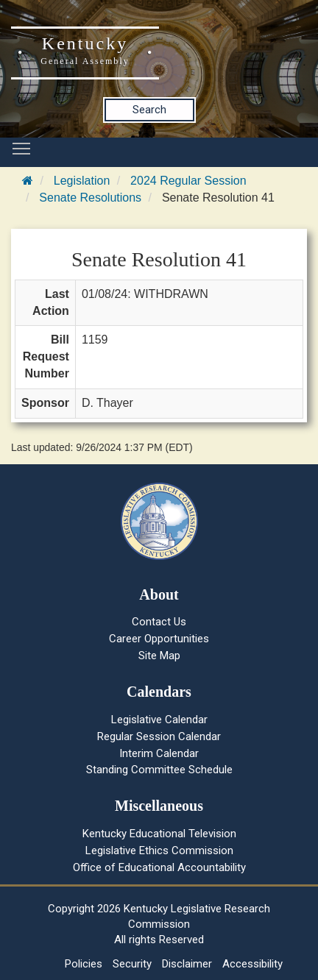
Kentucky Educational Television (159, 834)
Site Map (159, 656)
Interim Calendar (159, 753)
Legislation (82, 181)
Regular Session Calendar (159, 736)
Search (149, 110)
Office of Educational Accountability (159, 867)
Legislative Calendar (159, 720)
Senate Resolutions (90, 198)
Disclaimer (187, 964)
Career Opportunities (159, 639)
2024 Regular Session (188, 181)
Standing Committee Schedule (159, 770)
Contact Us (159, 622)
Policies (84, 964)
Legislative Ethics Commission (159, 851)
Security (132, 964)
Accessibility (252, 964)
